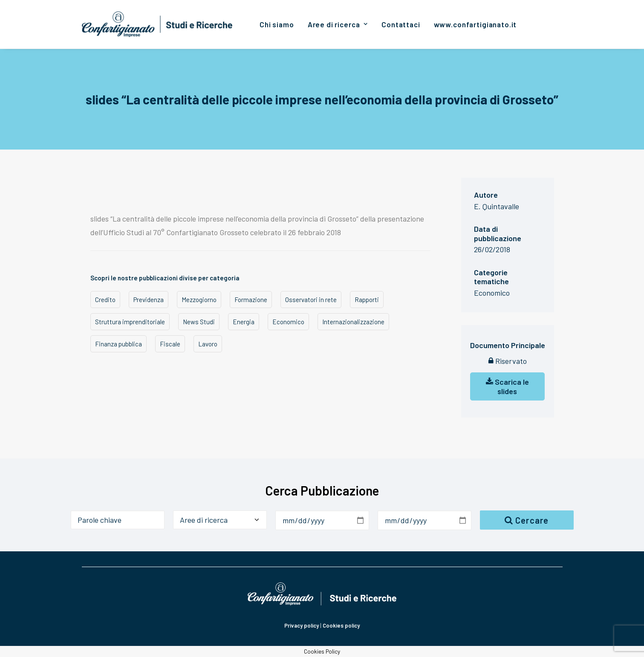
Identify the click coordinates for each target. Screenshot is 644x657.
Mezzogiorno (199, 300)
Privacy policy (302, 625)
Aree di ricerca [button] (338, 24)
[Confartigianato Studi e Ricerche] (157, 24)
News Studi (199, 322)
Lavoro (208, 344)
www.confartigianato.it (475, 24)
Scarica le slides (507, 386)
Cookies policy (341, 625)
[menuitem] (277, 24)
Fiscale (170, 344)
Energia (244, 322)
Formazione (251, 300)
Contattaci (401, 24)
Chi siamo (277, 24)
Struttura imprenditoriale (130, 322)
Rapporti (367, 300)
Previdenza (149, 300)
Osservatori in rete (311, 300)
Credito (105, 300)
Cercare (527, 520)
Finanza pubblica (118, 344)
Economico (288, 322)
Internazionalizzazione (353, 322)
